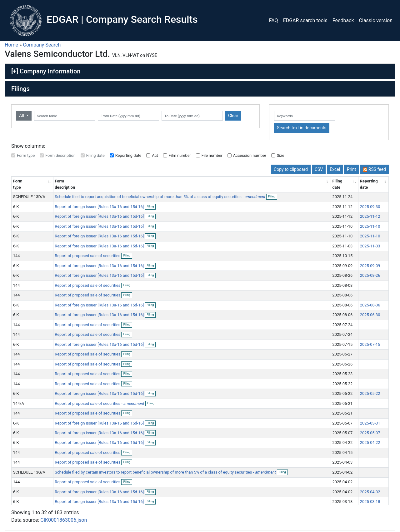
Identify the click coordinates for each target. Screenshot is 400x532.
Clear (233, 116)
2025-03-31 (370, 423)
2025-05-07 (370, 433)
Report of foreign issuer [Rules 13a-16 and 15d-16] (100, 207)
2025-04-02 (370, 492)
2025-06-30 (370, 315)
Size (281, 155)
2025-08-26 (370, 275)
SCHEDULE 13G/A (29, 472)
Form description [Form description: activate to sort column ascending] (65, 184)
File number (212, 155)
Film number (180, 155)
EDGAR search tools (305, 20)
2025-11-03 (370, 246)
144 (17, 256)
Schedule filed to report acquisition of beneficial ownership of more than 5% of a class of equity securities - (160, 197)
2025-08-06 (370, 305)
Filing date (95, 155)
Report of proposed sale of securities (88, 256)
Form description (60, 155)
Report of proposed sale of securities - (99, 403)
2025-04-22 (370, 443)
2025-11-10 (370, 226)
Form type (26, 155)
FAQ (274, 20)
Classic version (376, 20)
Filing (273, 197)
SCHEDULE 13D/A (29, 197)
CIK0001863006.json (64, 520)
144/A (19, 403)
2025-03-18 (370, 502)
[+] (15, 71)
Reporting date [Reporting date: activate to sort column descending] (369, 184)
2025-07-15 (370, 344)
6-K (16, 207)
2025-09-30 (370, 207)
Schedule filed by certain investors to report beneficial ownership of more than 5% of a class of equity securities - (165, 472)
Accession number (250, 155)
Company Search (42, 45)
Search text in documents (302, 128)
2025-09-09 (370, 266)
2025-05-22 (370, 393)
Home (11, 45)
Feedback (343, 20)
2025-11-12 (370, 216)
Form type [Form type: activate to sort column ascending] (18, 184)
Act (155, 155)
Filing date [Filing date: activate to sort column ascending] (337, 184)
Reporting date (128, 155)
